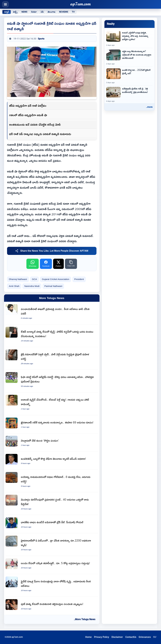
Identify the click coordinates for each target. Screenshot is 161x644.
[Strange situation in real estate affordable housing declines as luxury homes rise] (129, 39)
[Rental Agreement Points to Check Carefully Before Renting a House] (129, 57)
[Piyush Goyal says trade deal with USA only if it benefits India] (52, 524)
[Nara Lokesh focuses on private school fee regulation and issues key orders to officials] (52, 585)
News (24, 12)
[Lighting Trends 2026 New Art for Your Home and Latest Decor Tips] (129, 76)
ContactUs (131, 637)
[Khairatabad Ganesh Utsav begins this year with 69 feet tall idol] (52, 424)
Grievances (145, 637)
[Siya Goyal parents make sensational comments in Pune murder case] (52, 606)
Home (88, 637)
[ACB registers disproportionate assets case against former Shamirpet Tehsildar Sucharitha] (52, 565)
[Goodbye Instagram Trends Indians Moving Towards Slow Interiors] (129, 95)
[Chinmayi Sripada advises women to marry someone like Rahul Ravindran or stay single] (52, 404)
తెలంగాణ (51, 12)
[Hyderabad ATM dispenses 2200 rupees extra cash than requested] (52, 545)
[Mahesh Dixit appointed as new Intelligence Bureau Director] (52, 461)
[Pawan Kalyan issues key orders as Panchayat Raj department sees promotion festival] (52, 313)
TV (73, 12)
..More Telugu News (85, 619)
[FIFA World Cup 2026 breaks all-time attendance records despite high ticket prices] (52, 381)
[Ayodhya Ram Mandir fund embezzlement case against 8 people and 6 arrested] (52, 481)
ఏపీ (42, 12)
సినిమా (34, 12)
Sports (41, 39)
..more (149, 107)
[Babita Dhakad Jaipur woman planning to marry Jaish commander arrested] (52, 358)
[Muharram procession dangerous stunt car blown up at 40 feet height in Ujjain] (52, 504)
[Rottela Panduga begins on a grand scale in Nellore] (52, 442)
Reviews (64, 12)
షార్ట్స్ (15, 12)
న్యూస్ (7, 12)
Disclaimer (117, 637)
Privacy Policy (102, 637)
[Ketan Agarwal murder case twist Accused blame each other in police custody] (52, 336)
